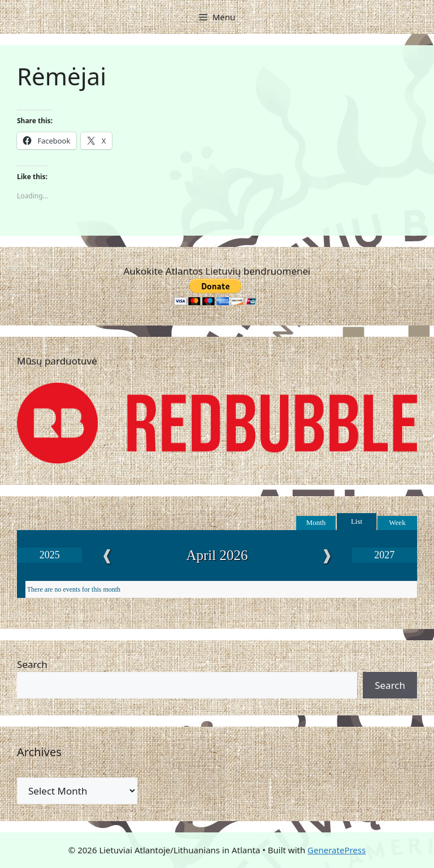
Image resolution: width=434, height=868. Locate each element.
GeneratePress (337, 850)
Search (32, 664)
